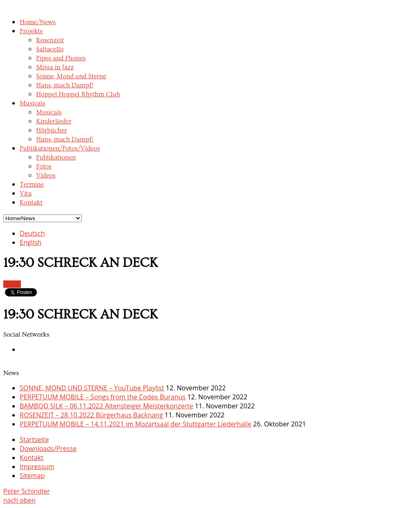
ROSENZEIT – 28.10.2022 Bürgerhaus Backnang (91, 415)
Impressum (37, 467)
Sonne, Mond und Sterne (71, 76)
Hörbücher (51, 130)
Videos (46, 175)
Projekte (31, 31)
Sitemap (32, 476)
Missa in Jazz (55, 67)
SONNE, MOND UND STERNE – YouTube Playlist (92, 388)
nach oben (19, 500)
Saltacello (50, 49)
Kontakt (31, 203)
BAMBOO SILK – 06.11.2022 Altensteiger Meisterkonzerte (106, 406)
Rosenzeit (50, 40)
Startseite (34, 440)
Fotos (44, 166)
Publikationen (56, 157)
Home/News (38, 22)
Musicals (32, 103)
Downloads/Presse (48, 449)
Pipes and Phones (61, 58)
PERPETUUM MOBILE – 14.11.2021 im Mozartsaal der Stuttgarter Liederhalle (136, 424)
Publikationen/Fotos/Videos (60, 148)
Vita (26, 194)
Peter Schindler (26, 491)
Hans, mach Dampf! (65, 85)
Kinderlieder (54, 121)
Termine (32, 185)
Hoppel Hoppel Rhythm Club (78, 94)
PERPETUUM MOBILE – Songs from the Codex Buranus (103, 397)
